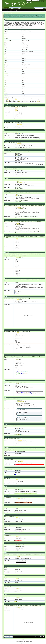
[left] (5, 40)
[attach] (6, 66)
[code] (6, 57)
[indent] (6, 42)
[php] (5, 59)
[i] (6, 31)
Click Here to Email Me (18, 189)
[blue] (5, 70)
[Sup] (5, 90)
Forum (6, 8)
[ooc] (5, 77)
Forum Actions (12, 10)
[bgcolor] (6, 68)
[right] (8, 40)
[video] (6, 55)
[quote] (6, 62)
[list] (5, 51)
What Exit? (16, 592)
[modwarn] (6, 75)
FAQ (5, 10)
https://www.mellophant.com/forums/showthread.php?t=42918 (26, 216)
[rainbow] (6, 81)
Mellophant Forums (18, 201)
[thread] (6, 48)
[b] (5, 31)
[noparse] (6, 64)
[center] (10, 40)
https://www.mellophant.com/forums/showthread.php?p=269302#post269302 (29, 231)
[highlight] (6, 38)
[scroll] (6, 84)
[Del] (5, 72)
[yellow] (6, 94)
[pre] (5, 79)
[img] (5, 53)
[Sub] (5, 88)
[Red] (5, 83)
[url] (5, 46)
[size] (5, 35)
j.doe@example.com (18, 187)
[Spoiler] (6, 86)
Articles (12, 8)
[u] (7, 31)
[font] (5, 37)
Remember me (30, 2)
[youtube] (6, 95)
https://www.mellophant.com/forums (21, 200)
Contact (36, 636)
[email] (6, 44)
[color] (6, 33)
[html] (5, 61)
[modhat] (6, 73)
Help (42, 1)
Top (43, 636)
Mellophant (40, 636)
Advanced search (42, 10)
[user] (5, 92)
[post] (5, 49)
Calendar (8, 10)
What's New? (18, 8)
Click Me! (16, 217)
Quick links (18, 10)
